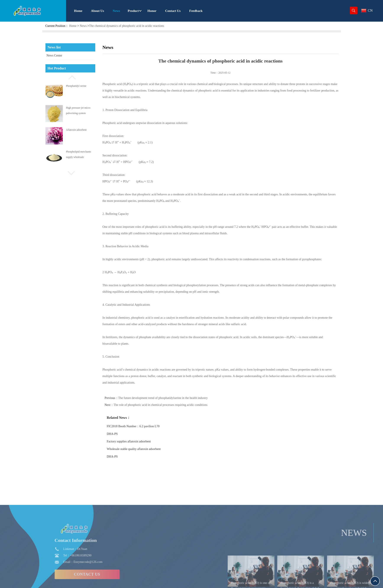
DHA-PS (122, 434)
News (83, 26)
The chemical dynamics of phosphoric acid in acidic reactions (127, 26)
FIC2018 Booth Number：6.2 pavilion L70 (142, 426)
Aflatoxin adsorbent (76, 130)
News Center (54, 55)
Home (73, 26)
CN (367, 10)
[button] (70, 77)
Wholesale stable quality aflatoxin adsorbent (143, 449)
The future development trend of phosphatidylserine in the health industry (172, 398)
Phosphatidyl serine (76, 86)
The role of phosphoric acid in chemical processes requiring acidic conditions (170, 405)
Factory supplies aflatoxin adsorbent (138, 441)
